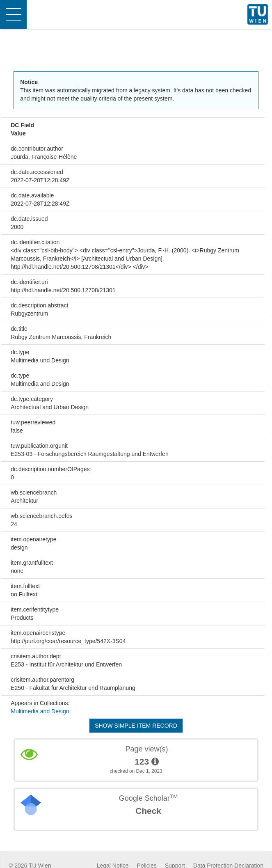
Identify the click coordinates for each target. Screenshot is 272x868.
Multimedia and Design (40, 711)
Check (148, 811)
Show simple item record (136, 726)
